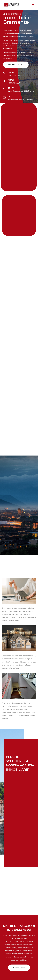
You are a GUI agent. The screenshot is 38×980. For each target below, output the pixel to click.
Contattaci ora (16, 65)
